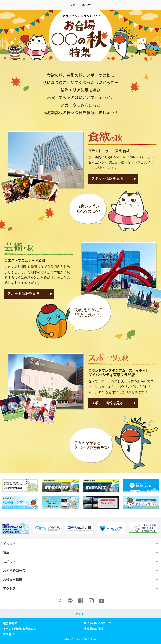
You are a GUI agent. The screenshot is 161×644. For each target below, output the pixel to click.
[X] (60, 601)
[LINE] (70, 601)
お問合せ (9, 634)
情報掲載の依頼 (93, 629)
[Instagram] (91, 601)
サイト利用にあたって (98, 623)
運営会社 (11, 623)
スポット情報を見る (107, 179)
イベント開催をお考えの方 (20, 629)
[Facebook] (81, 601)
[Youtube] (102, 601)
